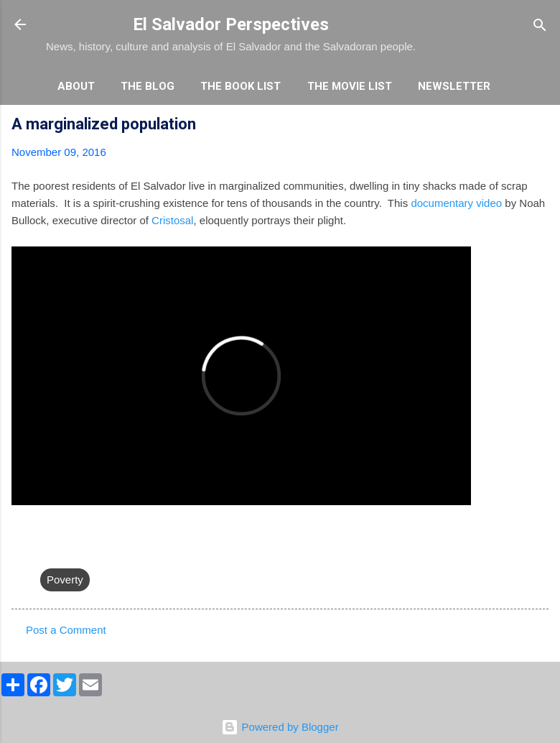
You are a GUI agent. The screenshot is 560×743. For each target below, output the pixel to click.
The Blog (148, 86)
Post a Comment (66, 630)
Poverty (65, 580)
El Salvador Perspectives (231, 24)
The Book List (241, 86)
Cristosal (172, 220)
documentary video (456, 203)
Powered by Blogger (280, 727)
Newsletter (454, 86)
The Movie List (350, 86)
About (76, 86)
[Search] (540, 26)
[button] (540, 126)
